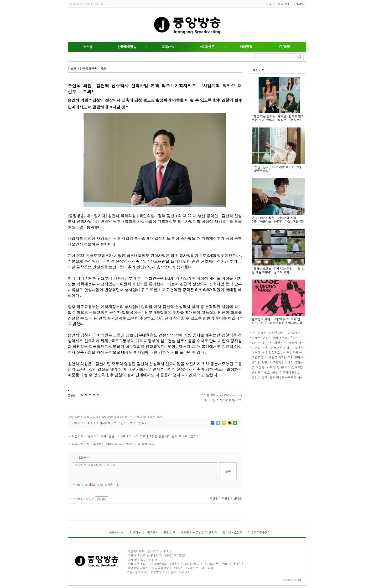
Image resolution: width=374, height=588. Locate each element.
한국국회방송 (88, 68)
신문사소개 (116, 532)
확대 (78, 423)
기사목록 (105, 423)
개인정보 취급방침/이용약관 (199, 532)
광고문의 (152, 532)
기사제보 (298, 4)
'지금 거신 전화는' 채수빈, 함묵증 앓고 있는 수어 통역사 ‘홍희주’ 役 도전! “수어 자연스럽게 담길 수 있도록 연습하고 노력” (279, 122)
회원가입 (283, 4)
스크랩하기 (140, 423)
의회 (103, 68)
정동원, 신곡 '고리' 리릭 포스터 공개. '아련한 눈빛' (277, 169)
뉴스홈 (72, 68)
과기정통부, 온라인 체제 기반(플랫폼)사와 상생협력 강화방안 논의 (296, 332)
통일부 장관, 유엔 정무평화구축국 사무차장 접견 (284, 377)
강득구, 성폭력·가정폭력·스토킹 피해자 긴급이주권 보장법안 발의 (296, 342)
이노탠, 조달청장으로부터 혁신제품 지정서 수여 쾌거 (286, 352)
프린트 (122, 423)
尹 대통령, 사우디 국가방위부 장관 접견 (278, 367)
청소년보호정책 (233, 532)
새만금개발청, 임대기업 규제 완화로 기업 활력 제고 (120, 444)
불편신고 (170, 532)
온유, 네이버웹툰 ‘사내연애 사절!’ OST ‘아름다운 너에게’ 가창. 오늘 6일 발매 (278, 221)
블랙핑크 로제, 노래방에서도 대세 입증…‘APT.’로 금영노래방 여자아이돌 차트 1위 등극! (277, 323)
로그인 (270, 4)
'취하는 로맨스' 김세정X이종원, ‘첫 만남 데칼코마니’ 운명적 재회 (278, 270)
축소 (90, 423)
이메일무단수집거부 (261, 532)
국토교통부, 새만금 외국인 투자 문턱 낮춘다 (281, 357)
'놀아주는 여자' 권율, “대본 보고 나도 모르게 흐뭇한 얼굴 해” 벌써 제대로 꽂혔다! (142, 436)
